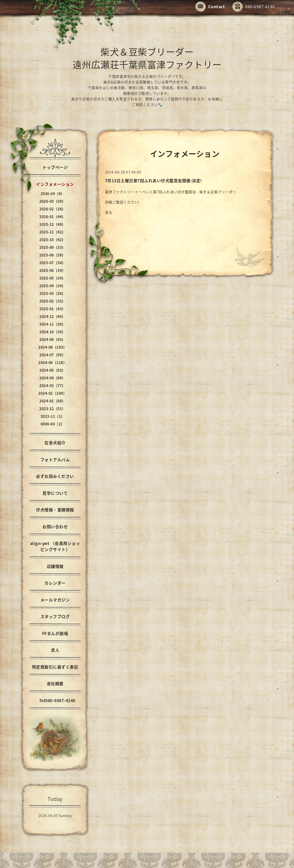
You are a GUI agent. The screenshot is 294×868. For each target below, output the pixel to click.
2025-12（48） (52, 224)
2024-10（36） (52, 332)
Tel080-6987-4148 (55, 700)
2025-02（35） (52, 301)
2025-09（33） (52, 247)
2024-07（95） (52, 355)
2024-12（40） (52, 316)
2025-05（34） (52, 278)
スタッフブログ (55, 616)
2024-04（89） (52, 378)
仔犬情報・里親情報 (55, 510)
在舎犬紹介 (55, 443)
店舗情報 (55, 566)
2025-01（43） (52, 309)
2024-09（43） (52, 339)
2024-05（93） (52, 370)
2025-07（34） (52, 263)
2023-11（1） (53, 416)
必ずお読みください (55, 476)
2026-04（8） (53, 194)
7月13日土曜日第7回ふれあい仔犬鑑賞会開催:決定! (154, 180)
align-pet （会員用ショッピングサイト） (55, 546)
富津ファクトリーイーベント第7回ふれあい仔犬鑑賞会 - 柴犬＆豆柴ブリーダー (171, 192)
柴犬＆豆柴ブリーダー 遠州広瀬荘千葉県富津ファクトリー (147, 58)
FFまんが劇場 (55, 633)
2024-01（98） (52, 401)
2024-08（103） (52, 347)
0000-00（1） (53, 424)
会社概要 (55, 683)
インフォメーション (55, 184)
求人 (55, 650)
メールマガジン (55, 600)
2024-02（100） (52, 393)
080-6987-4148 (254, 7)
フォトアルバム (55, 459)
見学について (55, 493)
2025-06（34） (52, 270)
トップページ (55, 167)
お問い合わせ (55, 527)
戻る (109, 212)
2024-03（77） (52, 385)
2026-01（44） (52, 217)
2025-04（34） (52, 286)
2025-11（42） (52, 232)
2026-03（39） (52, 201)
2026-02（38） (52, 209)
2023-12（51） (52, 409)
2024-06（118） (52, 362)
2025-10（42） (52, 240)
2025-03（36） (52, 293)
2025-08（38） (52, 255)
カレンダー (55, 583)
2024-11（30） (52, 324)
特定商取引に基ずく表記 (55, 667)
